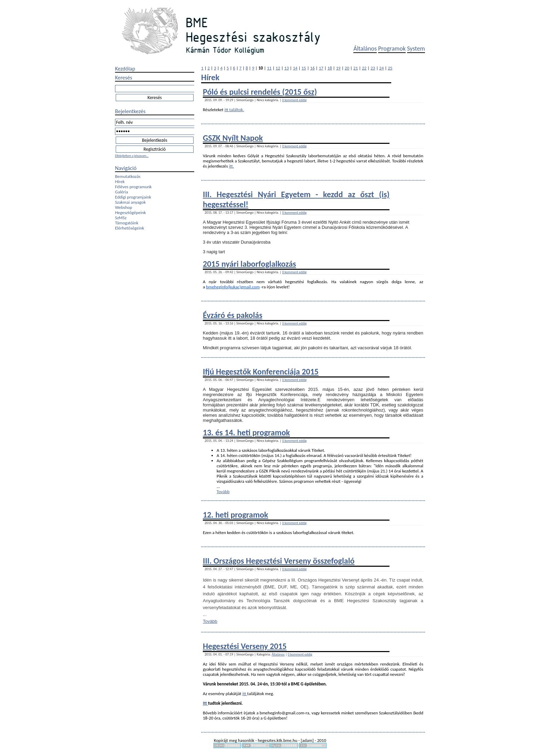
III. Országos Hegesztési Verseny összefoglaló (279, 561)
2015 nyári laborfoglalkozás (250, 264)
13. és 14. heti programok (246, 432)
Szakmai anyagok (130, 202)
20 (347, 68)
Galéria (122, 192)
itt (245, 694)
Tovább (223, 492)
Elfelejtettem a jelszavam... (132, 156)
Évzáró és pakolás (233, 315)
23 (373, 68)
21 (356, 68)
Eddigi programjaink (133, 197)
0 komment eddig (294, 100)
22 (364, 68)
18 (330, 68)
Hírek (120, 182)
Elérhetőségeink (129, 228)
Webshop (124, 207)
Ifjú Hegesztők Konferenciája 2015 (261, 371)
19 (338, 68)
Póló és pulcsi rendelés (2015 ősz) (260, 92)
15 (304, 68)
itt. (232, 166)
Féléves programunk (133, 187)
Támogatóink (127, 223)
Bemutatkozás (128, 176)
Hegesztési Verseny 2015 (245, 646)
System (416, 49)
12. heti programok (236, 515)
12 (278, 68)
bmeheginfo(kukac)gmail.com (233, 287)
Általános (365, 49)
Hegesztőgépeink (131, 212)
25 (390, 68)
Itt (205, 703)
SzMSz (121, 218)
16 (313, 68)
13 (286, 68)
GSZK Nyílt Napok (233, 138)
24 (381, 68)
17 (321, 68)
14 (295, 68)
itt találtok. (234, 110)
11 (269, 68)
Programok (392, 49)
